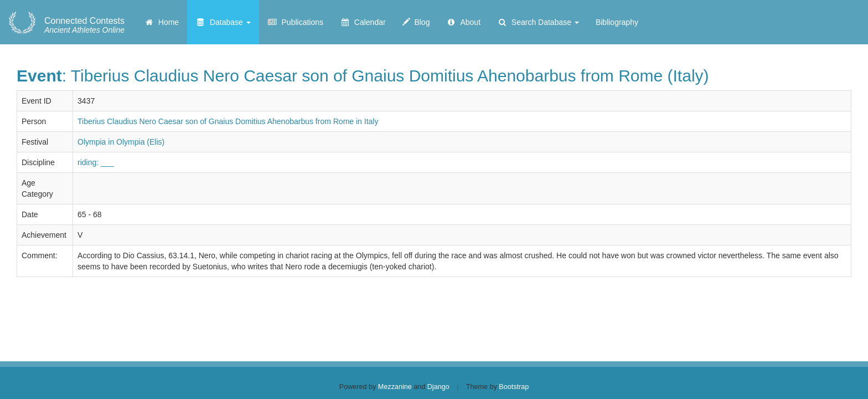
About (463, 22)
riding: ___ (95, 162)
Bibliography (617, 22)
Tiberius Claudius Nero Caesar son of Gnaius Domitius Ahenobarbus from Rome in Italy (228, 121)
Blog (416, 22)
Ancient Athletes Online (84, 25)
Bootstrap (514, 387)
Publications (295, 22)
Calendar (363, 22)
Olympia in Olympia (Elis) (121, 142)
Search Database (538, 22)
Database (223, 22)
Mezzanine (395, 387)
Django (438, 387)
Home (161, 22)
